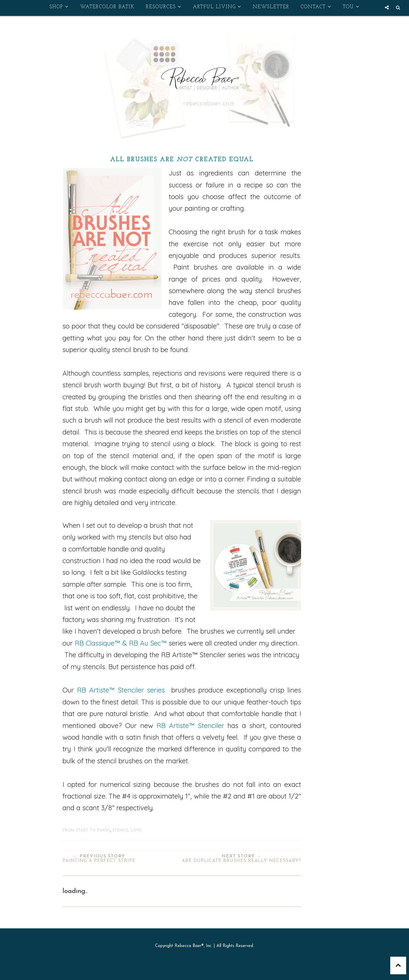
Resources (164, 7)
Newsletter (271, 7)
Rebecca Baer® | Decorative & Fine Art (163, 972)
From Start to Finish (86, 831)
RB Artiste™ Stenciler (110, 690)
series (154, 690)
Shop (59, 7)
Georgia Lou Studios (288, 972)
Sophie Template (222, 972)
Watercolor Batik (107, 7)
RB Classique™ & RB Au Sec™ (121, 643)
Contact (316, 7)
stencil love (127, 831)
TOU (351, 7)
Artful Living (217, 7)
